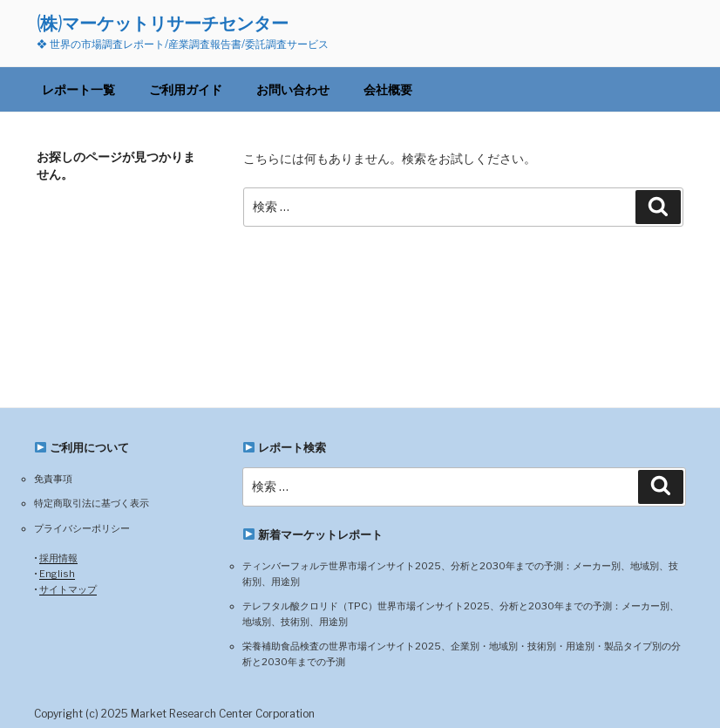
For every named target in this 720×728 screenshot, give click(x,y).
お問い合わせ (293, 89)
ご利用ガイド (186, 89)
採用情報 (58, 558)
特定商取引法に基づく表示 (92, 503)
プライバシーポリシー (82, 528)
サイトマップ (68, 589)
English (57, 574)
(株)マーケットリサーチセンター (163, 23)
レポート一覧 (78, 89)
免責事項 (53, 479)
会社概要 (388, 89)
